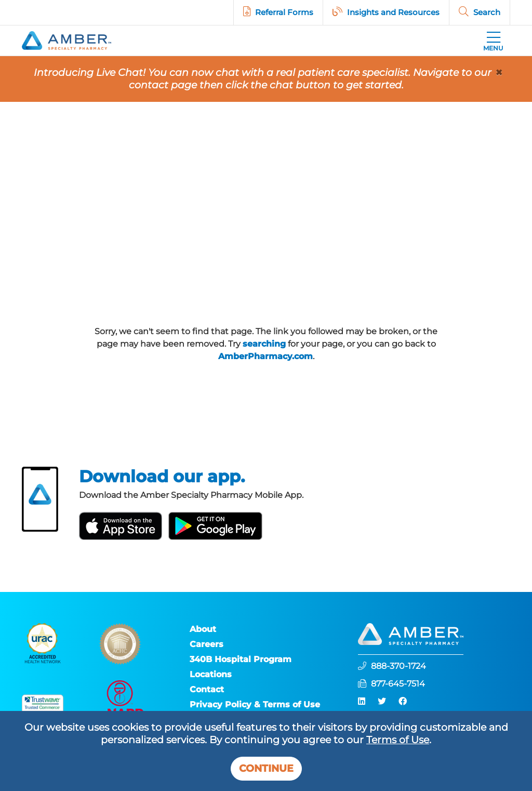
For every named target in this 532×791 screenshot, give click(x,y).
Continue (266, 768)
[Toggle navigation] (493, 41)
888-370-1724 (398, 666)
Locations (211, 674)
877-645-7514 (398, 684)
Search (487, 12)
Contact (207, 689)
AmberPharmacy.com (265, 356)
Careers (207, 644)
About (203, 629)
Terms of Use (398, 740)
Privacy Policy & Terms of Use (255, 704)
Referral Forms (284, 12)
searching (264, 344)
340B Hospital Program (241, 659)
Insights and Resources (393, 12)
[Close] (499, 73)
